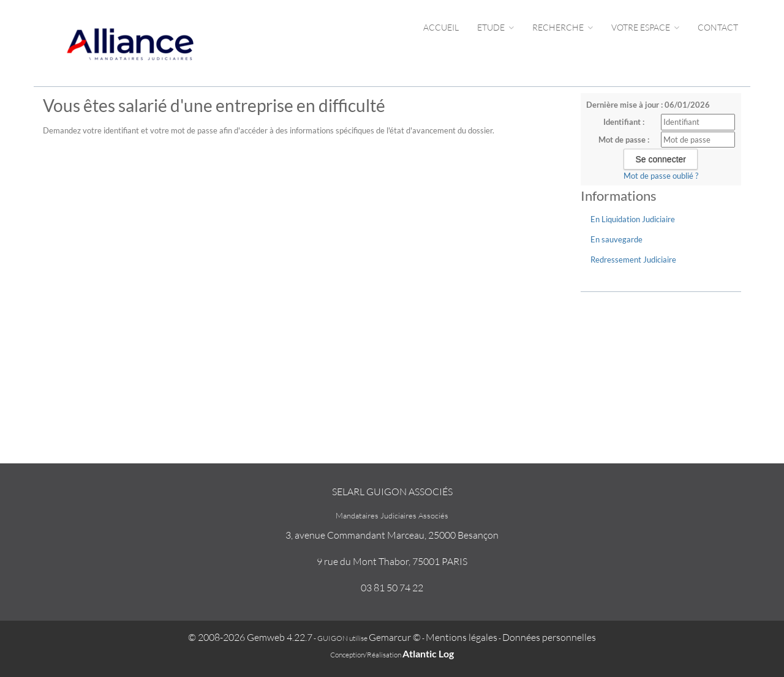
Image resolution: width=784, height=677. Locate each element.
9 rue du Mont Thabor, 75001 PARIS (392, 561)
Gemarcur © (395, 637)
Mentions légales (462, 637)
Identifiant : (624, 122)
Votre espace (645, 27)
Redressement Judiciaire (633, 260)
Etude (496, 27)
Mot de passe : (624, 140)
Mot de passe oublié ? (661, 176)
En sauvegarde (616, 239)
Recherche (563, 27)
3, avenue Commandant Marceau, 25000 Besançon (392, 535)
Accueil (441, 27)
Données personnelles (549, 637)
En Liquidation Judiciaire (633, 219)
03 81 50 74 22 (392, 588)
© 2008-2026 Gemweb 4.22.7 (250, 637)
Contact (718, 27)
